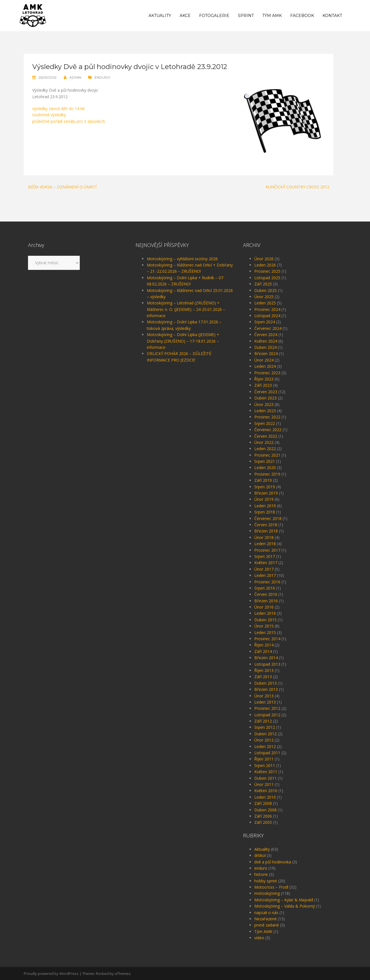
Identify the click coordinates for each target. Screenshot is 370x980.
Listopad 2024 (267, 316)
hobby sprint (266, 881)
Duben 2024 (265, 347)
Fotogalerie (214, 16)
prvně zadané (267, 925)
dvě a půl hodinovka (273, 862)
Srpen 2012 (265, 727)
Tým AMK (272, 16)
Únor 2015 (264, 626)
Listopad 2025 (267, 278)
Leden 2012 (265, 746)
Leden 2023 (265, 411)
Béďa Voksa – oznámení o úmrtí (62, 187)
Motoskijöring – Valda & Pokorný (285, 906)
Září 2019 (263, 480)
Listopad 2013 (267, 664)
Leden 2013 (265, 702)
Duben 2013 (265, 683)
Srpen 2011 (265, 765)
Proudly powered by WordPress (51, 973)
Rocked (102, 973)
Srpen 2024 (265, 322)
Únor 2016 (264, 607)
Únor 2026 (264, 259)
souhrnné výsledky (49, 115)
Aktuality (160, 16)
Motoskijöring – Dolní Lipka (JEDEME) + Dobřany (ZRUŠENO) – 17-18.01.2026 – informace (183, 341)
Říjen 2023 (264, 379)
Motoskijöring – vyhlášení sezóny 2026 (182, 259)
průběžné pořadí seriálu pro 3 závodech (69, 121)
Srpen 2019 (265, 487)
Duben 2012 (265, 734)
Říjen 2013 (264, 670)
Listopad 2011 (267, 753)
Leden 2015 (265, 632)
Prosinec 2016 (267, 582)
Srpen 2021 (265, 461)
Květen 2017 (266, 563)
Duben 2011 (265, 778)
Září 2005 (263, 822)
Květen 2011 (266, 772)
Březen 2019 (266, 493)
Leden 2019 (265, 506)
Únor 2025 (264, 297)
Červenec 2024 (268, 328)
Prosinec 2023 (267, 373)
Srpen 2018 (265, 512)
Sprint (246, 16)
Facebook (302, 16)
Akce (185, 16)
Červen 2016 (266, 594)
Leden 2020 (265, 468)
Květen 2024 (266, 341)
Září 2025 (263, 284)
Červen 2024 (266, 335)
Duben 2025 (265, 290)
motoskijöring (267, 893)
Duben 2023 (265, 398)
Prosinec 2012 (267, 708)
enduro (102, 77)
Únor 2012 (264, 740)
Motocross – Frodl (271, 887)
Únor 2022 (264, 442)
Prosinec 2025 (267, 271)
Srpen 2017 (265, 556)
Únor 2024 (264, 360)
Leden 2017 (265, 575)
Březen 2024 (266, 353)
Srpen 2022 (265, 423)
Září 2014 (263, 651)
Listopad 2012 (267, 715)
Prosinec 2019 (267, 474)
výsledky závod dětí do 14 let (59, 108)
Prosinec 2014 (267, 639)
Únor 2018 (264, 537)
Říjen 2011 (264, 759)
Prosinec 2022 (267, 417)
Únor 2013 (264, 696)
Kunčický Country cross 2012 (297, 187)
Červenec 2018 (268, 518)
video (259, 938)
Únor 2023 (264, 404)
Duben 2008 (265, 810)
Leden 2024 (265, 366)
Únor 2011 (264, 784)
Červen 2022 (266, 436)
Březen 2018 (266, 531)
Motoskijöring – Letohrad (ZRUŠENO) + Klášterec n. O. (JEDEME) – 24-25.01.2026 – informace (186, 309)
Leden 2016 (265, 613)
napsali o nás (266, 913)
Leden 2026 (265, 265)
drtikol (260, 855)
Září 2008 (263, 803)
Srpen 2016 (265, 588)
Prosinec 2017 (267, 550)
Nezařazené (265, 919)
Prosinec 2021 (267, 455)
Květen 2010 (266, 791)
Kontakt (332, 16)
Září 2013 (263, 677)
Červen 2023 (266, 392)
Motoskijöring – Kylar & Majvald (284, 900)
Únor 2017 (264, 569)
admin (75, 77)
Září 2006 (263, 816)
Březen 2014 (266, 658)
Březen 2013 (266, 689)
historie (261, 874)
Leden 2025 (265, 303)
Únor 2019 (264, 499)
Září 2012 (263, 721)
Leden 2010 (265, 797)
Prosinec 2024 (267, 309)
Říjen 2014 (264, 645)
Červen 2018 (266, 525)
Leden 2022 (265, 449)
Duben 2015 (265, 620)
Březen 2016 (266, 601)
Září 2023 (263, 385)
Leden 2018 (265, 544)
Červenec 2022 (268, 430)
